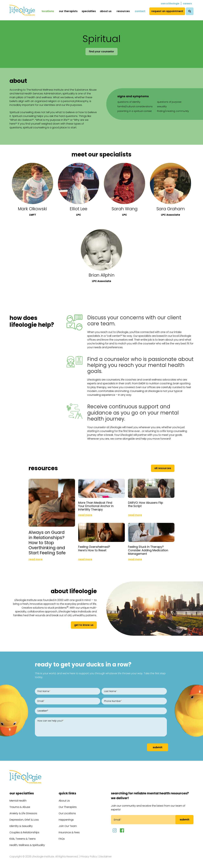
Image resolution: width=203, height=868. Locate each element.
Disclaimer (105, 856)
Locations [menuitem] (48, 11)
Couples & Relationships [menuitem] (24, 832)
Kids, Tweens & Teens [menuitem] (23, 839)
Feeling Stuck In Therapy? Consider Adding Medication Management (148, 550)
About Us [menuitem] (106, 11)
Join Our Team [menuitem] (68, 826)
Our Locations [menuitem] (67, 813)
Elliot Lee (79, 209)
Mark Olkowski (33, 209)
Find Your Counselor (101, 51)
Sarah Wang (124, 209)
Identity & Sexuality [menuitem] (21, 826)
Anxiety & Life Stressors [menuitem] (23, 813)
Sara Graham (171, 209)
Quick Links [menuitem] (67, 793)
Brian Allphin (102, 275)
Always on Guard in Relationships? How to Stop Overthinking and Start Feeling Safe (47, 543)
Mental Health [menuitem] (18, 801)
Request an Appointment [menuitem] (167, 11)
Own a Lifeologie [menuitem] (170, 3)
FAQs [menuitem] (62, 839)
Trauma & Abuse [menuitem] (20, 807)
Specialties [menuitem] (89, 11)
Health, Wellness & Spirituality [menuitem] (27, 845)
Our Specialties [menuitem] (22, 793)
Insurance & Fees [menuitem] (69, 832)
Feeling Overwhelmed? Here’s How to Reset (94, 548)
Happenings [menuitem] (66, 820)
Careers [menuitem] (187, 3)
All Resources (163, 468)
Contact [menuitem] (140, 11)
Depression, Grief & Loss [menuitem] (24, 820)
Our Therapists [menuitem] (68, 11)
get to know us (84, 625)
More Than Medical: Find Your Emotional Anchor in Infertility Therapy (96, 506)
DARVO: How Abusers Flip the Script (146, 504)
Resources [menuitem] (123, 11)
